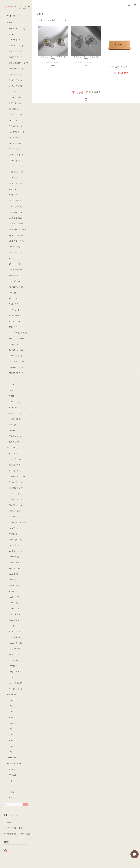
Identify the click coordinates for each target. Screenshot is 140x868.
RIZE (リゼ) (14, 316)
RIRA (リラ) (14, 310)
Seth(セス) (13, 660)
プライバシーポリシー (17, 828)
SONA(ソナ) (14, 344)
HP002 (12, 706)
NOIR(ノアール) (15, 258)
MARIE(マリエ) (15, 218)
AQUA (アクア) (15, 34)
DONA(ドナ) (14, 109)
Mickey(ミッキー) (16, 568)
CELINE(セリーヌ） (17, 74)
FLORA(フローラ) (16, 132)
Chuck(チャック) (16, 488)
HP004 (12, 718)
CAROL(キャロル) (16, 69)
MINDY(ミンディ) (16, 241)
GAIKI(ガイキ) (15, 143)
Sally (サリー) (15, 649)
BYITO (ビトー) (15, 57)
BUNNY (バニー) (16, 46)
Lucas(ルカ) (14, 557)
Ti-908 (11, 385)
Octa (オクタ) (14, 608)
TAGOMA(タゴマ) (16, 362)
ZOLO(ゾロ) (14, 442)
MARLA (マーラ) (16, 224)
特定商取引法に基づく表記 (19, 834)
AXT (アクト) (14, 40)
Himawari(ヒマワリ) (17, 522)
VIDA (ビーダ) (15, 413)
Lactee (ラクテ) (15, 540)
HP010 (12, 752)
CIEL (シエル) (15, 92)
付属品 (11, 792)
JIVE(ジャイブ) (15, 183)
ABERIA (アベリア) (17, 29)
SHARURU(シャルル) (18, 333)
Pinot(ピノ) (13, 626)
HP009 (12, 746)
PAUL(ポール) (15, 281)
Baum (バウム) (15, 465)
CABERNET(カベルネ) (18, 63)
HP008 (12, 741)
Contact (11, 822)
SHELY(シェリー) (16, 339)
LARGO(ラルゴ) (15, 201)
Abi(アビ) (13, 453)
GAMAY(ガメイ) (16, 149)
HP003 (12, 712)
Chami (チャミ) (15, 482)
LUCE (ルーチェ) (16, 212)
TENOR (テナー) (16, 373)
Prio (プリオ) (14, 637)
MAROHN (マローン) (18, 229)
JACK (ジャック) (16, 172)
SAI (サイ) (13, 327)
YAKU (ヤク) (14, 430)
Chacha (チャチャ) (17, 476)
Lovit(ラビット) (15, 551)
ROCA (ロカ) (14, 321)
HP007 (12, 735)
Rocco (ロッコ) (15, 643)
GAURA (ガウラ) (16, 155)
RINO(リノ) (14, 304)
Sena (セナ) (14, 654)
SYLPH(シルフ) (15, 356)
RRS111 (12, 775)
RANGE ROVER (14, 764)
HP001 (12, 700)
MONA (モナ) (14, 247)
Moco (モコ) (14, 580)
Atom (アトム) (15, 459)
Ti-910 (11, 390)
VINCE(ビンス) (15, 419)
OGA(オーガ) (14, 264)
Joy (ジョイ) (14, 528)
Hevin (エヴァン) (16, 517)
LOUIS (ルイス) (15, 206)
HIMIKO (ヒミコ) (16, 161)
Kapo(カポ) (13, 534)
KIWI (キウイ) (14, 195)
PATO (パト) (14, 275)
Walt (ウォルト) (15, 689)
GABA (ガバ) (14, 138)
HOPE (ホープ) (15, 166)
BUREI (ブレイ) (15, 51)
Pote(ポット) (14, 631)
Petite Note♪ (12, 758)
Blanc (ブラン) (15, 471)
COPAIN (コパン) (16, 97)
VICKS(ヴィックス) (17, 408)
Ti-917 (11, 396)
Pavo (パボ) (14, 620)
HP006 (12, 729)
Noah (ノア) (14, 597)
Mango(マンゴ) (15, 562)
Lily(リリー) (14, 545)
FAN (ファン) (14, 120)
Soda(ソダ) (13, 666)
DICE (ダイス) (15, 103)
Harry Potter (12, 695)
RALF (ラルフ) (15, 293)
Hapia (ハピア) (15, 511)
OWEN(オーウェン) (17, 270)
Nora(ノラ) (13, 603)
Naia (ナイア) (14, 585)
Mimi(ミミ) (13, 574)
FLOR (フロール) (16, 126)
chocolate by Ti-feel (15, 448)
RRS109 (12, 769)
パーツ (11, 786)
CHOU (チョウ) (15, 86)
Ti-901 (11, 379)
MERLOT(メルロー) (17, 235)
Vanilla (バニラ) (15, 683)
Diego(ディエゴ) (16, 499)
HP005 (12, 723)
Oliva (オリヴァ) (16, 614)
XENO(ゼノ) (14, 425)
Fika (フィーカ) (15, 505)
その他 (10, 781)
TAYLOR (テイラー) (17, 367)
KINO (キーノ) (15, 189)
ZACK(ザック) (15, 436)
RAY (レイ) (13, 298)
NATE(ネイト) (15, 252)
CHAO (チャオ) (15, 80)
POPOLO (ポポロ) (16, 287)
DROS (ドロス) (15, 115)
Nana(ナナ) (13, 591)
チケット (12, 798)
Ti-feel (10, 23)
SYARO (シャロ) (16, 350)
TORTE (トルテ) (16, 402)
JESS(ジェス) (14, 178)
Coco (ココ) (14, 494)
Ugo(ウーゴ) (14, 677)
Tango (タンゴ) (15, 672)
